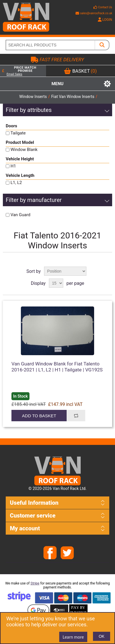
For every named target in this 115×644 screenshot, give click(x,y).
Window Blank (24, 150)
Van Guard (20, 215)
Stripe (35, 583)
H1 (13, 166)
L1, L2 (16, 183)
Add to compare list (76, 416)
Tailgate (18, 133)
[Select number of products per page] (56, 283)
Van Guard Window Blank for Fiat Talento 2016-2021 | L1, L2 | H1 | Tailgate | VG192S (57, 367)
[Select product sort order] (65, 271)
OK (102, 636)
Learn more (73, 637)
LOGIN (105, 20)
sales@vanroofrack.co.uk (94, 13)
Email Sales (14, 74)
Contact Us (105, 7)
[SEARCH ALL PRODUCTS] (50, 45)
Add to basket (39, 416)
